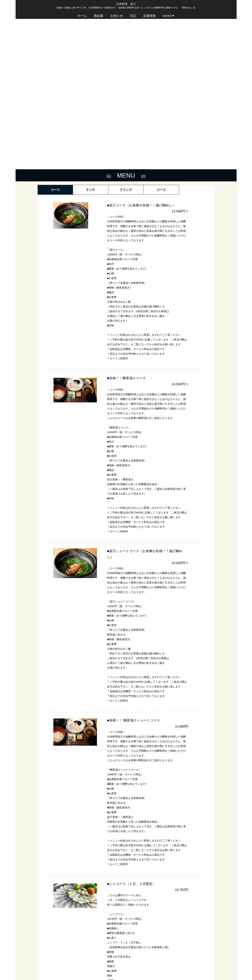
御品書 (99, 17)
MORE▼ (169, 17)
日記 (133, 17)
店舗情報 (149, 17)
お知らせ (117, 17)
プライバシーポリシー (200, 969)
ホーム (82, 17)
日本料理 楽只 (126, 4)
